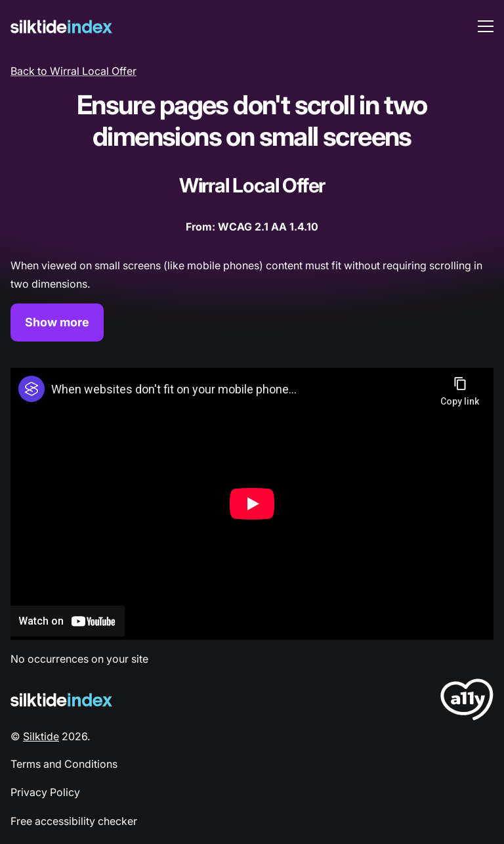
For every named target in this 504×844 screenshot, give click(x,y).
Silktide (41, 736)
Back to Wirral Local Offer (73, 71)
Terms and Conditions (64, 764)
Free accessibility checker (74, 821)
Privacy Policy (45, 792)
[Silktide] (61, 27)
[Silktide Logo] (61, 700)
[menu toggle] (486, 26)
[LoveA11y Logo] (467, 702)
